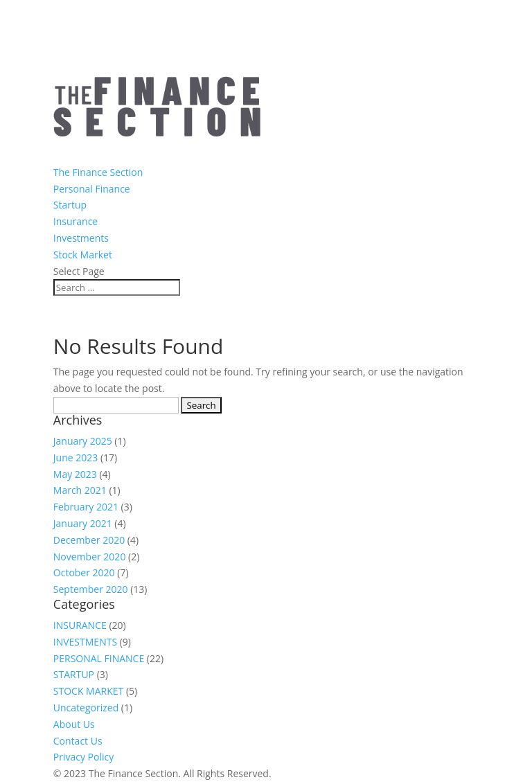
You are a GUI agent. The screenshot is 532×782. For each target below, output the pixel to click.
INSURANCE (80, 625)
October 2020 (84, 572)
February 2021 (86, 507)
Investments (81, 238)
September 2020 (91, 589)
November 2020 (90, 557)
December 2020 (89, 540)
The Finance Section (98, 172)
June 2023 (76, 457)
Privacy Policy (83, 757)
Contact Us (78, 741)
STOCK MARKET (88, 691)
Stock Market (83, 255)
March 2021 (80, 490)
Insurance (76, 221)
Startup (70, 205)
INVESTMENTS (85, 642)
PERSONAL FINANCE (99, 658)
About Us (74, 724)
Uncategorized (86, 708)
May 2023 (75, 474)
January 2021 (83, 523)
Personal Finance (92, 189)
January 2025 (83, 441)
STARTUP (74, 674)
